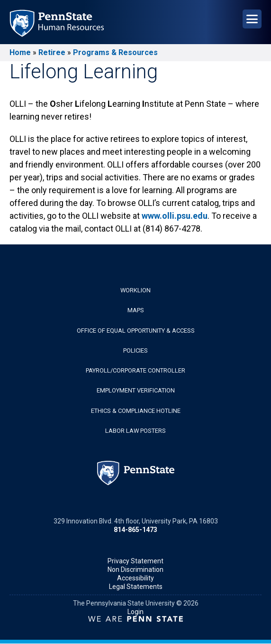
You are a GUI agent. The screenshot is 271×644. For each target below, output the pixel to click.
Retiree (52, 52)
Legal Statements (136, 587)
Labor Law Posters (135, 431)
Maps (136, 310)
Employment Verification (136, 390)
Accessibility (135, 578)
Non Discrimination (135, 569)
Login (135, 612)
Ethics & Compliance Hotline (136, 411)
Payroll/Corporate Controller (135, 370)
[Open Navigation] (252, 19)
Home (20, 52)
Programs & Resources (115, 52)
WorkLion (135, 290)
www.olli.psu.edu (175, 216)
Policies (135, 350)
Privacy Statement (135, 561)
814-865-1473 (135, 530)
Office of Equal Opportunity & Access (136, 331)
